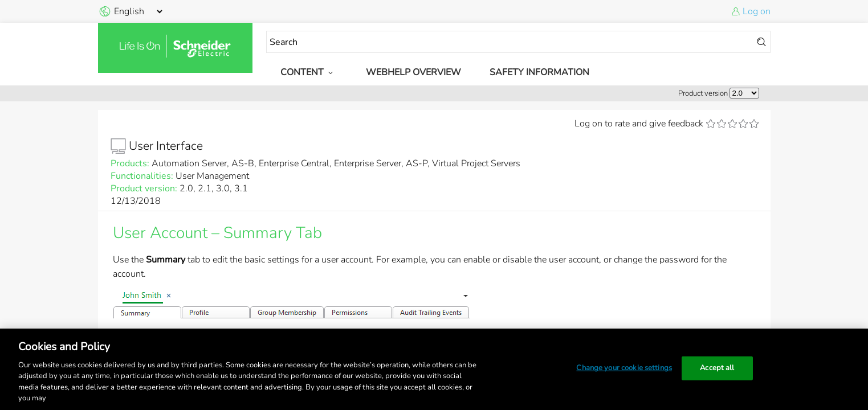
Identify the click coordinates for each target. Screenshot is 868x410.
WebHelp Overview (413, 72)
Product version (703, 93)
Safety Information (539, 72)
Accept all (717, 368)
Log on (757, 11)
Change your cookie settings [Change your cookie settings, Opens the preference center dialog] (624, 368)
